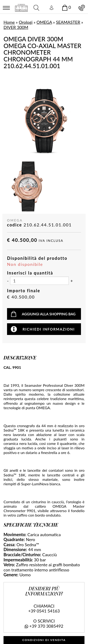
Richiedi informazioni (49, 329)
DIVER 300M (16, 27)
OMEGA (44, 22)
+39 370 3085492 (46, 626)
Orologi (26, 22)
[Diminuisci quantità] (8, 281)
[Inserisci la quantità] (39, 281)
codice (15, 225)
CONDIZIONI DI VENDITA (44, 640)
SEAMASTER (68, 22)
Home (9, 22)
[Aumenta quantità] (72, 281)
